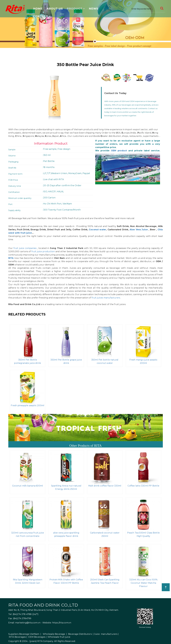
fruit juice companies (25, 248)
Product (75, 9)
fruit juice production (43, 251)
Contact (41, 16)
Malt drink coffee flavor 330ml (105, 486)
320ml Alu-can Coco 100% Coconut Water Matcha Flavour (143, 583)
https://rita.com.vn (62, 623)
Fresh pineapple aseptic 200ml (28, 405)
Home (38, 9)
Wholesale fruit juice (59, 637)
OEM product (119, 151)
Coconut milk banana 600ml (28, 486)
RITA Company (45, 641)
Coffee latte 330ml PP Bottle (143, 486)
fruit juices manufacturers (106, 298)
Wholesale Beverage (54, 634)
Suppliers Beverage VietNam (24, 634)
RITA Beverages (17, 637)
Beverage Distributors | (81, 634)
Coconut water (97, 230)
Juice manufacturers (106, 634)
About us (55, 9)
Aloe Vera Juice (139, 230)
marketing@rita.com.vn (28, 623)
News (94, 9)
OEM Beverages (37, 637)
